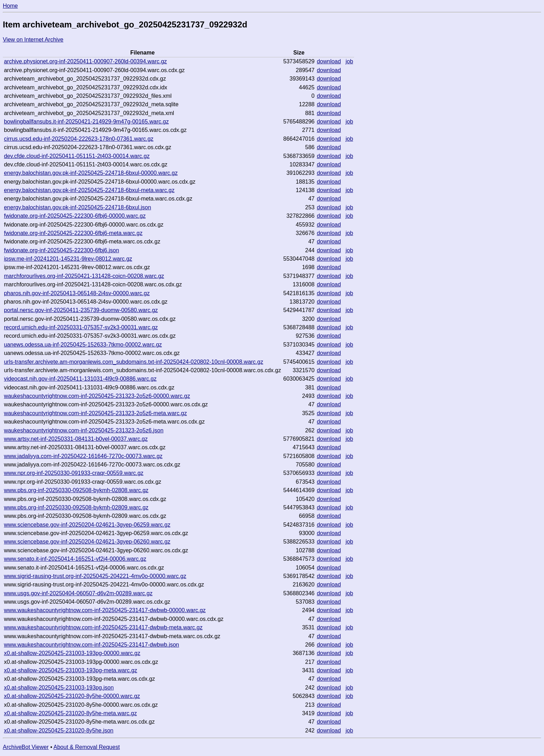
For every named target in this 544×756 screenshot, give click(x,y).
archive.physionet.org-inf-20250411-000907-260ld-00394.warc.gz (85, 61)
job (349, 61)
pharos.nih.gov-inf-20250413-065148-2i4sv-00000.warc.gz (77, 293)
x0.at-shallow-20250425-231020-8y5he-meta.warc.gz (70, 713)
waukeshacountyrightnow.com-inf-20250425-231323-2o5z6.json (84, 430)
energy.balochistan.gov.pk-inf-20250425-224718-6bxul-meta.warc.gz (89, 190)
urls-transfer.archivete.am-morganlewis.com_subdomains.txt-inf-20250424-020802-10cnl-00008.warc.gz (133, 362)
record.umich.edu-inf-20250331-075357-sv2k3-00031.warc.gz (81, 327)
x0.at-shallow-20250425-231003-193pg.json (59, 688)
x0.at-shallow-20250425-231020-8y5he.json (59, 730)
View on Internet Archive (33, 40)
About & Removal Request (87, 747)
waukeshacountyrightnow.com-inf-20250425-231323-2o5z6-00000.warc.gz (97, 396)
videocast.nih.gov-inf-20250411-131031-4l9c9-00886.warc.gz (80, 379)
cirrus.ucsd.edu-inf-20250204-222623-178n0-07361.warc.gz (79, 139)
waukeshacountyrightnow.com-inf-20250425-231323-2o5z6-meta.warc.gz (95, 413)
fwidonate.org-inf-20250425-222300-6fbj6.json (61, 250)
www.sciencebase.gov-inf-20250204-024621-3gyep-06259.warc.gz (87, 525)
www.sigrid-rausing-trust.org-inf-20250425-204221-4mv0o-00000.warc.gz (95, 576)
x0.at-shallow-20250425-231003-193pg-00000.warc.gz (72, 653)
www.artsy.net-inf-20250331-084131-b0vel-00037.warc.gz (76, 439)
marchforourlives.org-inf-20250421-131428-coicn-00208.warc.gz (84, 276)
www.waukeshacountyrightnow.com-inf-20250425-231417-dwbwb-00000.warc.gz (105, 610)
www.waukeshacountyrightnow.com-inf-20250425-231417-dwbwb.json (91, 645)
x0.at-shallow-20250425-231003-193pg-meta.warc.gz (71, 670)
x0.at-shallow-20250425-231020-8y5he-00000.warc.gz (72, 696)
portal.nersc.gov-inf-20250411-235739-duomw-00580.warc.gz (81, 310)
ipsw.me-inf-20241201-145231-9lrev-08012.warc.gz (68, 259)
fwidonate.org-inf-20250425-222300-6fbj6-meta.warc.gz (73, 233)
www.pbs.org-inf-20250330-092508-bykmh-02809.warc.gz (76, 507)
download (329, 61)
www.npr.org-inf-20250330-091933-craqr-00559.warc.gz (74, 473)
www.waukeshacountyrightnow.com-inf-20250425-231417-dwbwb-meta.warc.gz (103, 627)
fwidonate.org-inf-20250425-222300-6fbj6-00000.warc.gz (75, 216)
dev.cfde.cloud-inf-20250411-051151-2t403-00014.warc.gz (77, 156)
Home (10, 6)
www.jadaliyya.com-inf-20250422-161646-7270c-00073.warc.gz (83, 456)
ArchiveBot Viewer (26, 747)
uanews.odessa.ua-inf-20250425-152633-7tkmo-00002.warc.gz (83, 345)
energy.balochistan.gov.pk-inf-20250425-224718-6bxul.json (77, 207)
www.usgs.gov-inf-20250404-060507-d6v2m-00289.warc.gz (78, 593)
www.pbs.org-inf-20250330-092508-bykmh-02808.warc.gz (76, 490)
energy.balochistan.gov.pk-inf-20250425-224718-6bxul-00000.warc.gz (91, 173)
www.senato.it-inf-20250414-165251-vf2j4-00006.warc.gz (75, 559)
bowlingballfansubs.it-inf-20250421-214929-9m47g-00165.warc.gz (86, 122)
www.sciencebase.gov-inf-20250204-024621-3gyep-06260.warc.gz (87, 542)
